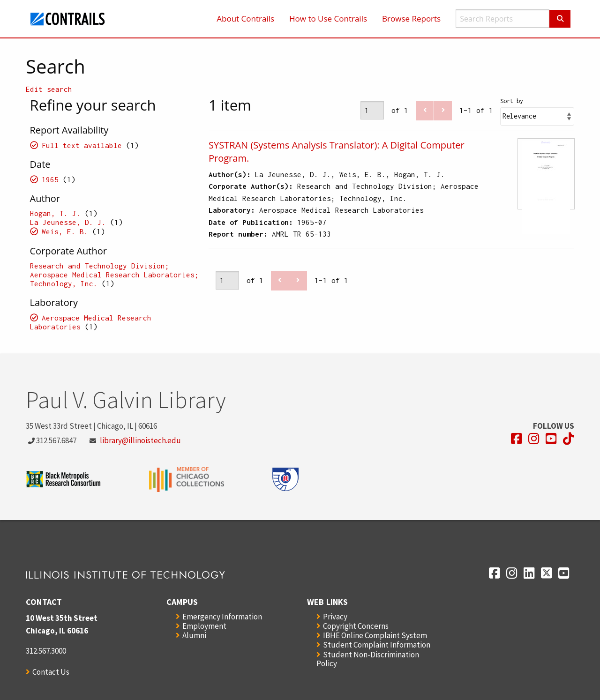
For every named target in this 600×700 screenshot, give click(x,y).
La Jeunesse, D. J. (68, 222)
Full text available (82, 145)
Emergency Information (222, 617)
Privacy (335, 617)
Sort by (512, 101)
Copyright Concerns (356, 626)
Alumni (194, 635)
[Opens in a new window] (517, 439)
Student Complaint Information (377, 645)
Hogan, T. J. (55, 213)
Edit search (49, 89)
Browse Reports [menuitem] (411, 19)
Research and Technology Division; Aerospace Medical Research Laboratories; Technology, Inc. (114, 275)
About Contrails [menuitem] (245, 19)
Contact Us (51, 672)
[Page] (372, 110)
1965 (50, 179)
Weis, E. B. (65, 231)
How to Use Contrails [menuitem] (328, 19)
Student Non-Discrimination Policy (368, 659)
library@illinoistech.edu (140, 440)
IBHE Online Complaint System (375, 635)
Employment (204, 626)
